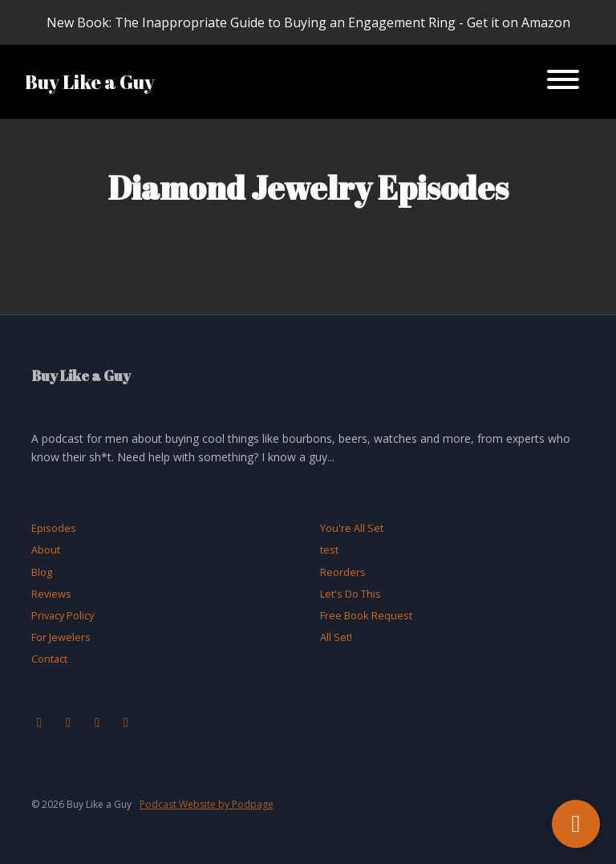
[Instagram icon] (68, 722)
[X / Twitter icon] (97, 722)
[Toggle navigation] (563, 82)
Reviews (51, 594)
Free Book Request (366, 615)
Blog (42, 572)
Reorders (343, 572)
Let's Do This (351, 594)
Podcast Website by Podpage (207, 804)
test (329, 550)
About (46, 550)
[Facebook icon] (39, 722)
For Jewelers (61, 637)
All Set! (336, 637)
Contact (49, 659)
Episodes (54, 528)
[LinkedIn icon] (126, 722)
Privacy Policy (63, 615)
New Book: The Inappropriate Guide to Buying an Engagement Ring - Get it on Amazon (308, 22)
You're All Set (352, 528)
